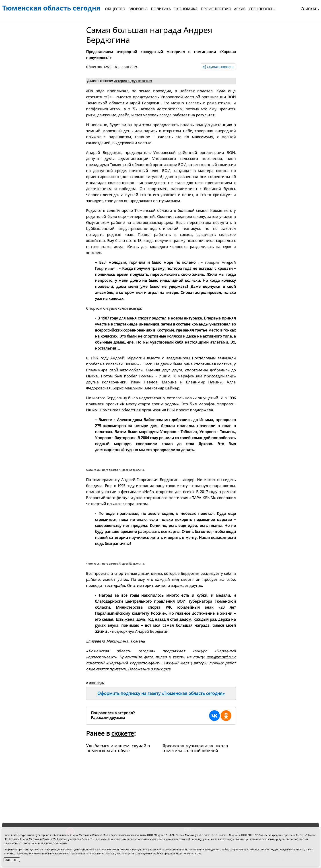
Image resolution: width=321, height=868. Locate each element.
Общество (115, 9)
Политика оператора (189, 853)
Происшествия (216, 9)
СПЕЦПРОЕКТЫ (262, 9)
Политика (161, 9)
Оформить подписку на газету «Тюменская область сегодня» (161, 693)
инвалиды (97, 683)
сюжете (123, 733)
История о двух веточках (133, 81)
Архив (240, 9)
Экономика (186, 9)
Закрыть (12, 860)
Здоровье (138, 9)
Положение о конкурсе (149, 669)
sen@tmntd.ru (220, 657)
